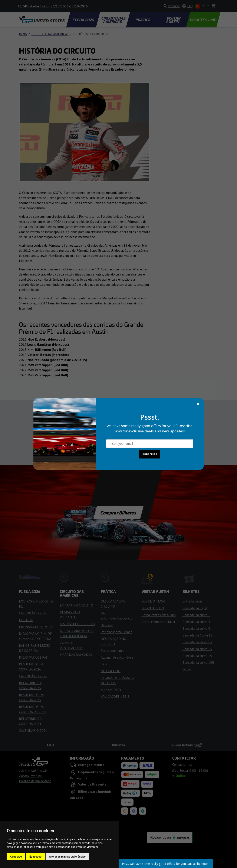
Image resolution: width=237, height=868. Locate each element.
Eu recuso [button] (35, 857)
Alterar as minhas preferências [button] (67, 857)
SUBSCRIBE (150, 454)
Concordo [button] (16, 857)
